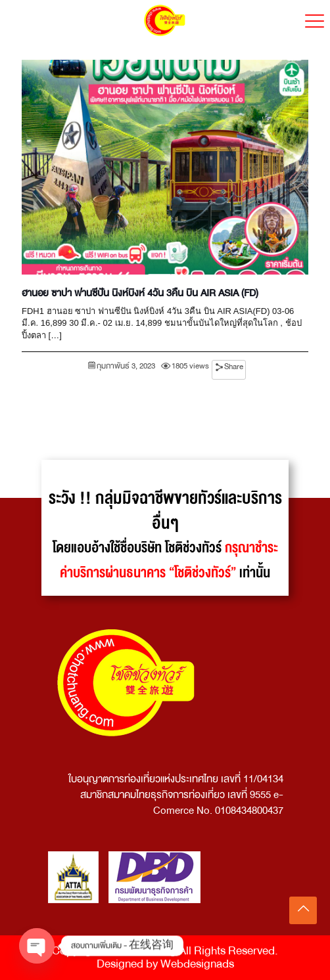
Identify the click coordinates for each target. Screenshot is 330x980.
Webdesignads (197, 964)
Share (234, 367)
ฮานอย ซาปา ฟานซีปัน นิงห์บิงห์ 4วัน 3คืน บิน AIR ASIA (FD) (140, 293)
